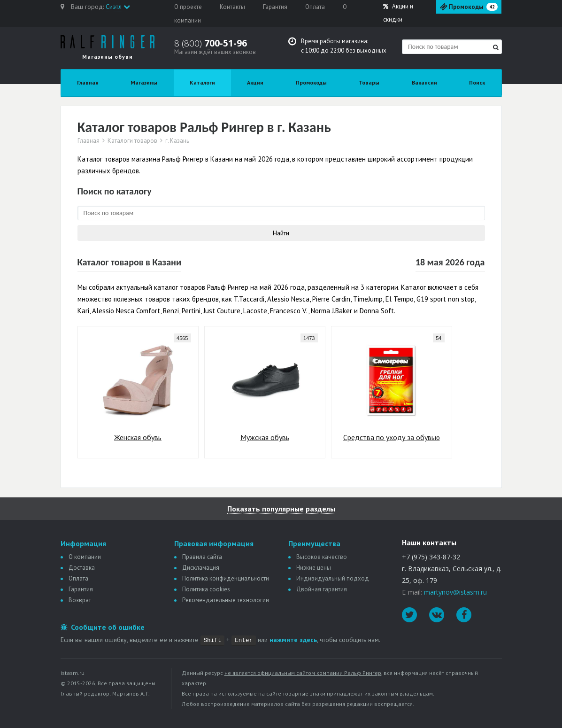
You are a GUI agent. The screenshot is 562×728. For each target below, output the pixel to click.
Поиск (477, 82)
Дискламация (201, 568)
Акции (398, 13)
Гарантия (275, 7)
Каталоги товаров (132, 141)
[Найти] (496, 47)
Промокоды (311, 82)
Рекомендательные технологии (226, 600)
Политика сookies (206, 589)
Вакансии (424, 82)
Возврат (80, 600)
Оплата (315, 7)
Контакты (232, 7)
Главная (88, 82)
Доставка (82, 568)
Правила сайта (202, 557)
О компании (85, 557)
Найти (281, 233)
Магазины (144, 82)
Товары (369, 82)
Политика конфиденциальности (226, 578)
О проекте (188, 7)
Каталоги (202, 82)
